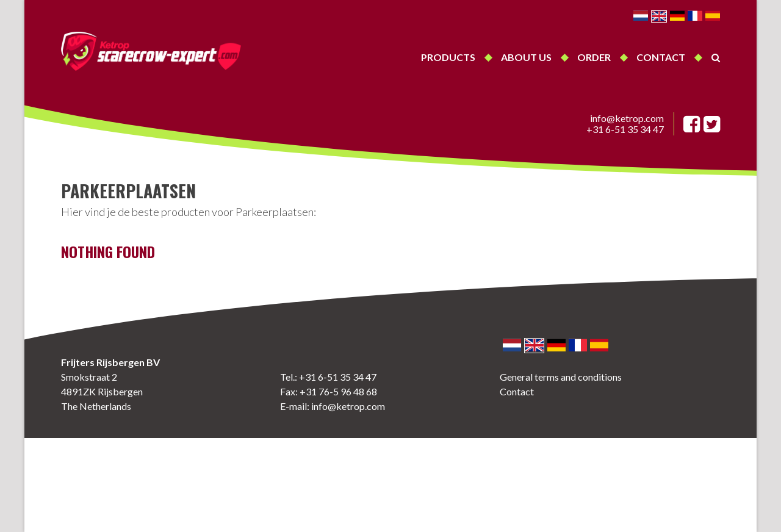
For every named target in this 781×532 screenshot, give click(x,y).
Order (594, 57)
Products (448, 57)
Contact (661, 57)
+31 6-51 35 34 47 (625, 129)
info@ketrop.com (627, 118)
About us (526, 57)
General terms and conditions (561, 377)
